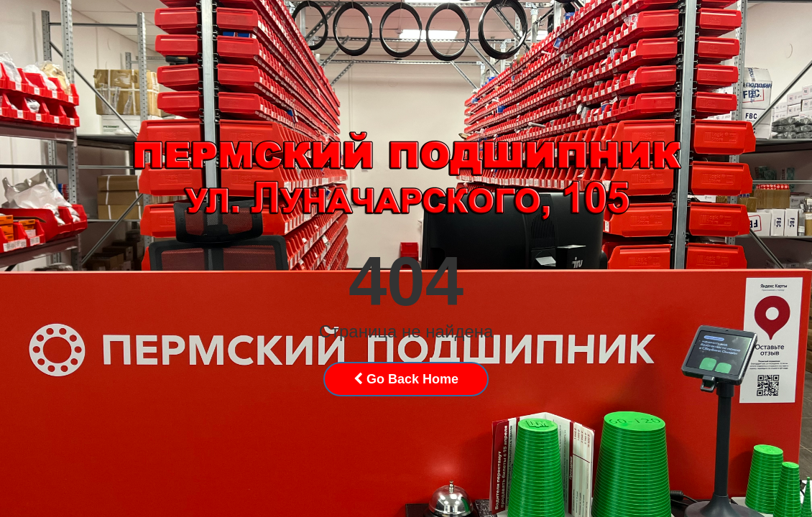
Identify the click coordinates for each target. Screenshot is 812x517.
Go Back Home (406, 379)
